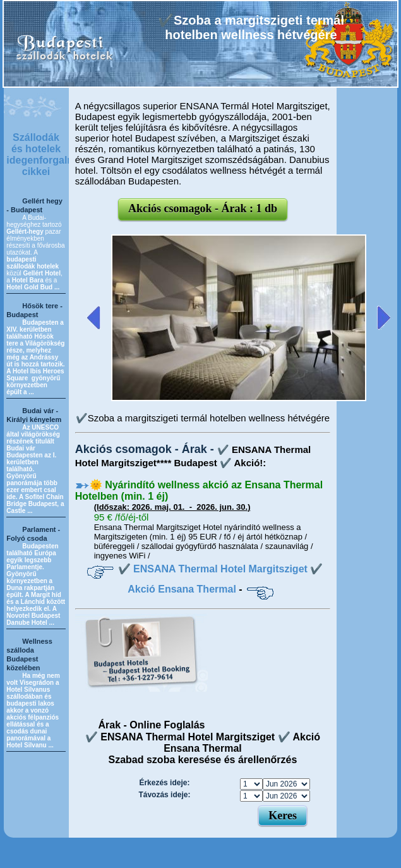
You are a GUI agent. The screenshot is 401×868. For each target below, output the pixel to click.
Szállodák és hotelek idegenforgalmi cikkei (43, 154)
